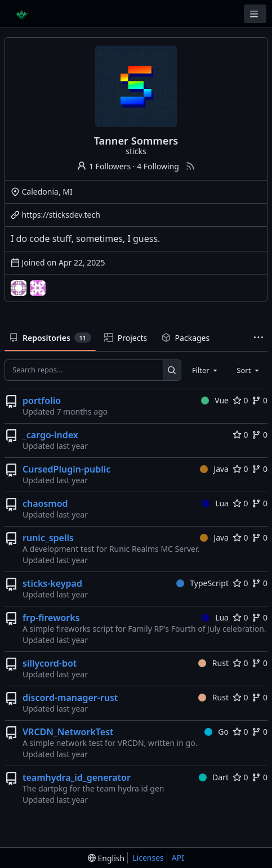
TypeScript (202, 583)
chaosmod (45, 503)
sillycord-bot (50, 663)
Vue (215, 400)
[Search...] (172, 370)
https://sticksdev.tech (61, 215)
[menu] (106, 858)
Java (214, 469)
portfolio (42, 401)
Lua (215, 503)
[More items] (258, 338)
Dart (214, 777)
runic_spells (48, 538)
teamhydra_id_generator (77, 777)
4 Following (158, 166)
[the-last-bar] (38, 288)
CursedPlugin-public (66, 469)
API (178, 858)
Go (217, 732)
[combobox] (206, 370)
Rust (213, 663)
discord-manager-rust (70, 698)
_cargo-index (50, 435)
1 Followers (104, 166)
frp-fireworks (51, 618)
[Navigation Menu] (255, 14)
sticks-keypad (52, 583)
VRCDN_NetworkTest (68, 732)
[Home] (21, 14)
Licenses (148, 858)
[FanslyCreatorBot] (19, 288)
